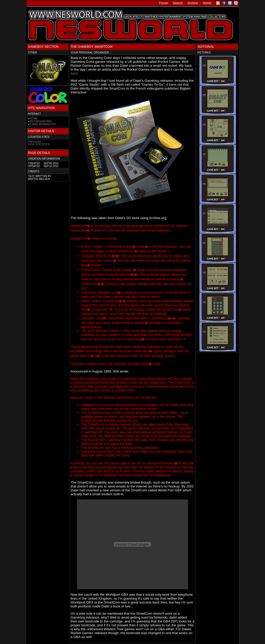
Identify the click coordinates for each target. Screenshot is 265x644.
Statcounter (35, 142)
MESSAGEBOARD (41, 121)
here (74, 73)
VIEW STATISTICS (39, 144)
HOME (34, 118)
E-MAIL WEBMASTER (43, 124)
